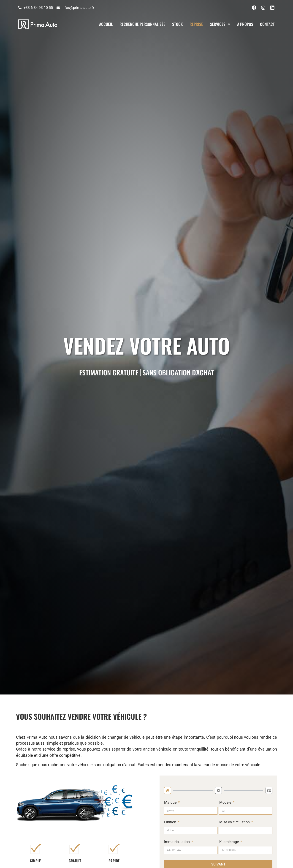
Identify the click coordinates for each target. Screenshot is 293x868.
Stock (177, 24)
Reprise (196, 24)
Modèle (226, 803)
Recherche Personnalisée (142, 24)
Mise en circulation (235, 822)
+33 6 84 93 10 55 (38, 8)
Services (220, 24)
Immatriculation (177, 842)
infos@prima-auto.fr (78, 8)
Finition (171, 822)
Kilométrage (229, 842)
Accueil (106, 24)
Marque (171, 803)
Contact (267, 24)
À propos (245, 24)
